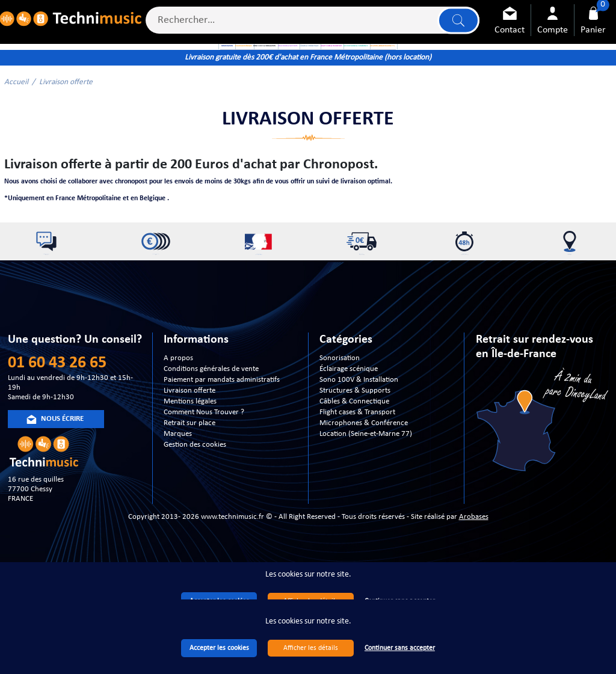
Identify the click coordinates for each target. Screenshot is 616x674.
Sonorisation (340, 413)
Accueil (16, 120)
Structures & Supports (355, 446)
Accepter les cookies (219, 648)
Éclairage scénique (349, 424)
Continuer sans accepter (400, 648)
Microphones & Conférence (364, 478)
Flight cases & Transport (357, 467)
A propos (178, 413)
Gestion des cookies (195, 500)
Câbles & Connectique (354, 457)
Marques (178, 489)
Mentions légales (190, 457)
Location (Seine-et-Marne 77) (366, 489)
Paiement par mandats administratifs (222, 435)
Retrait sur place (189, 478)
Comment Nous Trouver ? (204, 467)
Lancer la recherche (455, 25)
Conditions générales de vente (211, 424)
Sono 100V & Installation (359, 435)
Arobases (474, 572)
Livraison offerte (189, 446)
